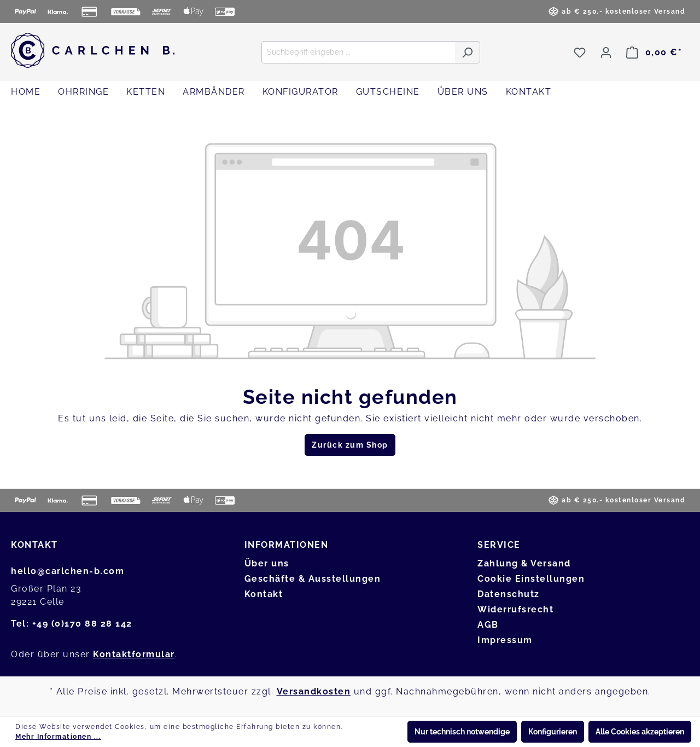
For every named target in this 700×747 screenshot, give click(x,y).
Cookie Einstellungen (531, 579)
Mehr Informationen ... (58, 737)
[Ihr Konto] (606, 53)
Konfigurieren (553, 732)
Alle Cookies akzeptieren (640, 732)
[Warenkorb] (654, 53)
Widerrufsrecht (515, 609)
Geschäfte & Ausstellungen (313, 579)
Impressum (505, 640)
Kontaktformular (134, 654)
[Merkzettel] (580, 53)
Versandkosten (314, 691)
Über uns (267, 563)
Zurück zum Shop (350, 445)
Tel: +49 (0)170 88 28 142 (72, 624)
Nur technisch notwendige (462, 732)
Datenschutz (509, 594)
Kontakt (264, 594)
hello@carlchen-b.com (68, 571)
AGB (488, 625)
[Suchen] (467, 52)
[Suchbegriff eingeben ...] (358, 52)
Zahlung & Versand (524, 563)
